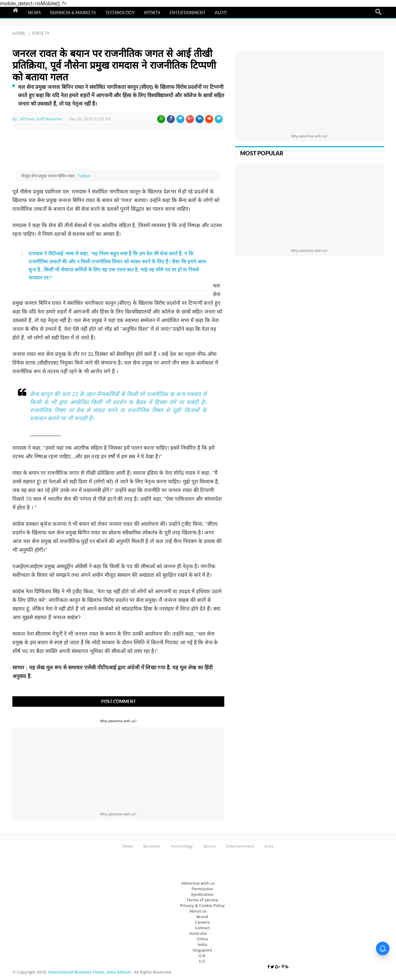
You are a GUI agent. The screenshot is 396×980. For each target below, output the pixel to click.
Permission (202, 889)
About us (198, 911)
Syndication (202, 894)
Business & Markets (73, 13)
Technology (120, 13)
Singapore (202, 950)
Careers (202, 922)
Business (152, 846)
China (202, 939)
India (202, 944)
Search (379, 12)
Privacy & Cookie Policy (202, 905)
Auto (221, 13)
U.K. (202, 956)
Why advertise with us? (118, 721)
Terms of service (202, 900)
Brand (202, 917)
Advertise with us (198, 883)
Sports (152, 13)
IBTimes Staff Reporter (41, 119)
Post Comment (118, 701)
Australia (198, 933)
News (34, 13)
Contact (202, 928)
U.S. (202, 961)
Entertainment (187, 13)
